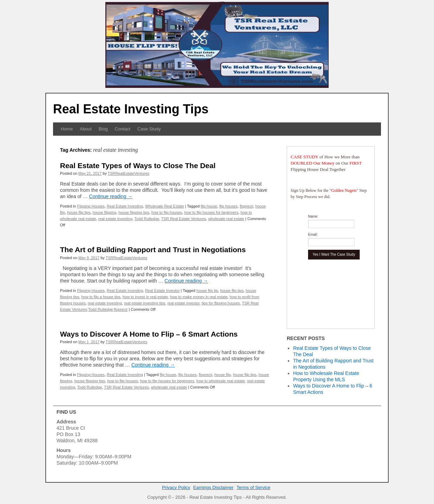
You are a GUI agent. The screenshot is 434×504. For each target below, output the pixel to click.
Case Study (149, 129)
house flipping (105, 212)
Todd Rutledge (147, 219)
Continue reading (111, 196)
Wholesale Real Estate (164, 206)
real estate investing (115, 219)
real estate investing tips (144, 303)
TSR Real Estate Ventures (184, 219)
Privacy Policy (176, 487)
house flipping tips (134, 212)
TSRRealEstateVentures (129, 173)
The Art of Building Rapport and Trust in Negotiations (153, 250)
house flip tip (207, 291)
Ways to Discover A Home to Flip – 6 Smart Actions (149, 334)
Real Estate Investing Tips (131, 109)
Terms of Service (253, 487)
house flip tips (79, 212)
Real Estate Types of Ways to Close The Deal (138, 166)
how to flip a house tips (101, 297)
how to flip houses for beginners (211, 212)
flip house (209, 206)
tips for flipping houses (221, 303)
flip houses (228, 206)
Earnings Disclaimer (214, 487)
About (86, 129)
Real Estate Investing (125, 206)
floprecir (246, 206)
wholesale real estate (226, 219)
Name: (313, 216)
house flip (222, 375)
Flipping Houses (91, 206)
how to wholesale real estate (221, 381)
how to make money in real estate (199, 297)
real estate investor (184, 303)
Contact (123, 129)
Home (67, 129)
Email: (313, 235)
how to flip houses (167, 212)
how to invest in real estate (145, 297)
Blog (103, 129)
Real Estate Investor (162, 291)
